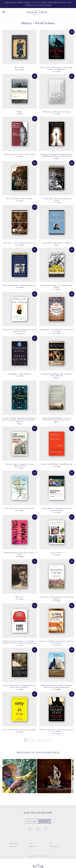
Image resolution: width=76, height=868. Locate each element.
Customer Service (54, 846)
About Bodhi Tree (14, 843)
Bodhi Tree (37, 12)
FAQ (51, 843)
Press (31, 843)
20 (40, 740)
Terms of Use (33, 846)
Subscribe (44, 821)
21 (43, 740)
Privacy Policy (13, 846)
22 (46, 740)
